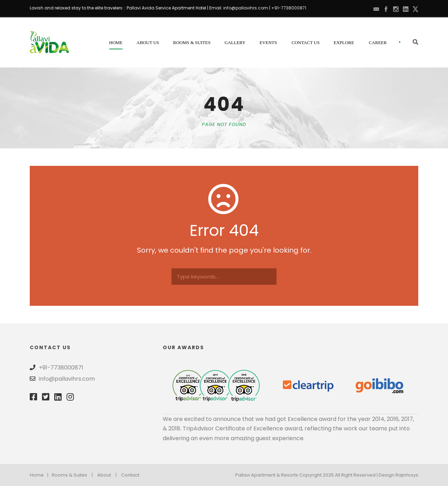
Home (116, 43)
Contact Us (306, 43)
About (104, 475)
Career (378, 43)
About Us (148, 43)
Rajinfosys (407, 475)
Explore (344, 43)
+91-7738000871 (289, 8)
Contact (130, 475)
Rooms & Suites (192, 43)
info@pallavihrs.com (246, 8)
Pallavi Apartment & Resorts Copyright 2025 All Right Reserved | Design (315, 475)
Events (268, 43)
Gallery (235, 43)
